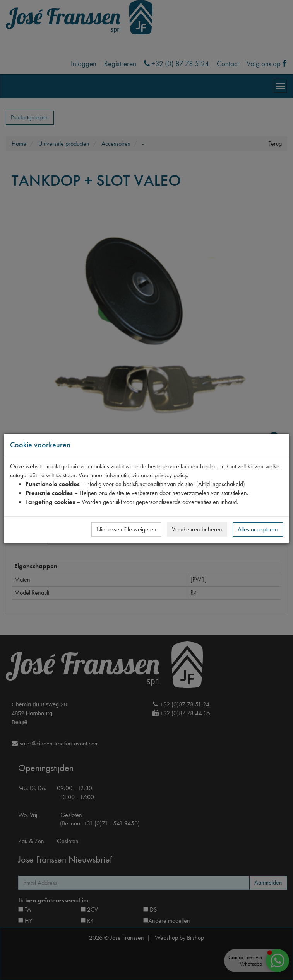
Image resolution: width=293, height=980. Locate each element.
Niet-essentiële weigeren (126, 529)
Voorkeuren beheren (197, 529)
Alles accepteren (258, 529)
